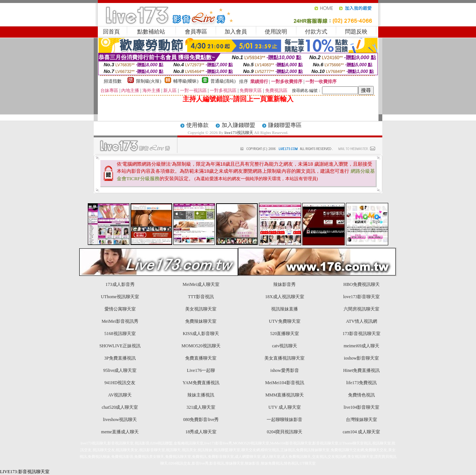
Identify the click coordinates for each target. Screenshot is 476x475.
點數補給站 (151, 32)
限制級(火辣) (149, 81)
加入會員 (236, 32)
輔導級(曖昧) (186, 81)
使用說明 (276, 32)
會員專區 (196, 32)
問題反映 (356, 32)
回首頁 (111, 32)
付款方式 (316, 32)
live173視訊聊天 (239, 133)
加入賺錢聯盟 (238, 125)
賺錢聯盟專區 (285, 125)
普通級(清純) (223, 81)
